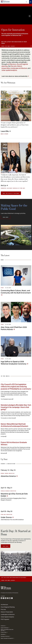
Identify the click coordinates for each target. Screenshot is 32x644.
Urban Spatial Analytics (7, 617)
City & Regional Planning (8, 607)
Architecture (4, 605)
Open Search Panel (27, 2)
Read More (6, 217)
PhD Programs (5, 619)
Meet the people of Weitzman (11, 193)
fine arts (14, 66)
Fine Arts (3, 609)
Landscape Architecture (8, 614)
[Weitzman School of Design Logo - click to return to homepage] (5, 2)
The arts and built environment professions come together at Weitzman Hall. (15, 34)
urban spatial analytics (9, 70)
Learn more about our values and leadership (14, 76)
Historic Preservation (7, 612)
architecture (12, 64)
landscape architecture (19, 68)
